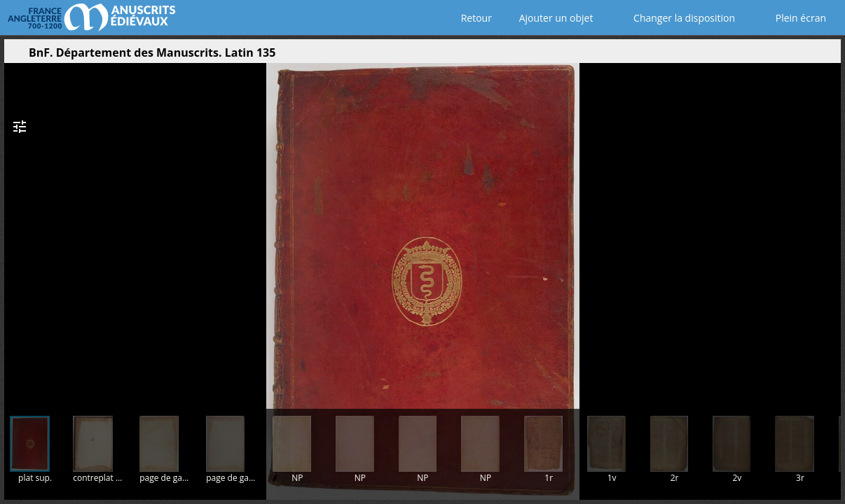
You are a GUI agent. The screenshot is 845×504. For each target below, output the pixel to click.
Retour (473, 18)
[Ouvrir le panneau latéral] (15, 56)
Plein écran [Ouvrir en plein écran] (791, 18)
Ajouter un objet (553, 18)
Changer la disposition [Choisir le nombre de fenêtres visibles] (674, 18)
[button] (764, 56)
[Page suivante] (825, 230)
